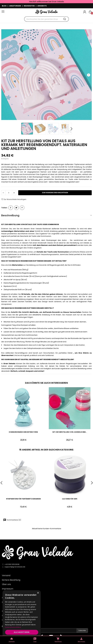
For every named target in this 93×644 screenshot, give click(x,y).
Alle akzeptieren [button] (22, 632)
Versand (6, 575)
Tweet (16, 208)
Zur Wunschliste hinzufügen (14, 199)
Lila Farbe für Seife (70, 499)
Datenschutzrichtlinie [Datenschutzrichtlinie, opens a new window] (13, 627)
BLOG (4, 6)
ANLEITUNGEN (15, 6)
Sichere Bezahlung (11, 580)
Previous (4, 75)
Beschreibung (10, 215)
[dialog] (22, 616)
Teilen (11, 208)
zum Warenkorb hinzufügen (55, 193)
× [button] (38, 593)
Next (89, 75)
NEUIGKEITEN (29, 6)
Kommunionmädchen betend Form (23, 432)
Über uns (6, 584)
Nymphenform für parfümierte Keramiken (23, 499)
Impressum (8, 589)
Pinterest (22, 208)
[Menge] (9, 193)
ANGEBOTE (42, 6)
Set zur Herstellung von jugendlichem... (70, 432)
